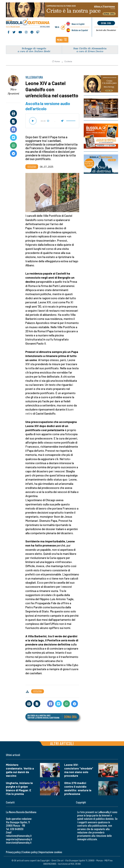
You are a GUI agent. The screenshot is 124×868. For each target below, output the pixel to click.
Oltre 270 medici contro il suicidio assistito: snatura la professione (78, 788)
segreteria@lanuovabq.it (19, 839)
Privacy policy (13, 852)
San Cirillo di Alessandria (90, 48)
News (78, 24)
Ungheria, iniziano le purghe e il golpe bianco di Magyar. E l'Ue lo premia (19, 788)
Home (56, 61)
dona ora (106, 23)
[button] (62, 40)
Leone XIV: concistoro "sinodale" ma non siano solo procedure (79, 770)
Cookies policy (30, 852)
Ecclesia (68, 61)
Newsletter (106, 30)
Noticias (80, 30)
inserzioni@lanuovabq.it (19, 842)
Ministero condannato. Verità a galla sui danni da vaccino (20, 770)
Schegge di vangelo (34, 48)
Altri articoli (62, 743)
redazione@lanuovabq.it (19, 836)
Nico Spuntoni (13, 91)
